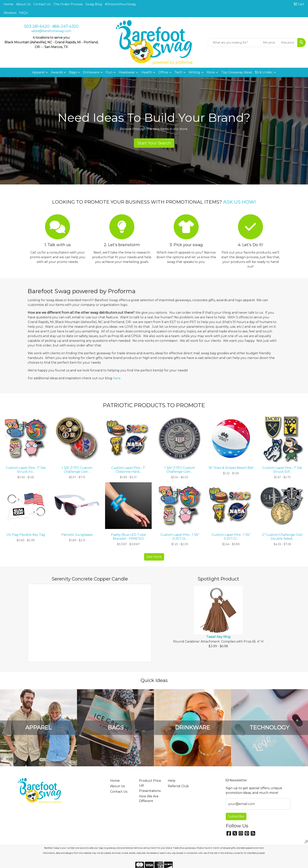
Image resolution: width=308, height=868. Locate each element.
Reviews (10, 13)
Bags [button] (73, 72)
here (117, 378)
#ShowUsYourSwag (120, 4)
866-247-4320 (65, 26)
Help (172, 781)
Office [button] (163, 72)
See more (154, 557)
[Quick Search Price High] (288, 43)
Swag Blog (94, 4)
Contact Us (42, 4)
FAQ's (23, 13)
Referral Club (178, 786)
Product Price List (150, 783)
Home (8, 4)
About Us (23, 4)
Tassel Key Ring (218, 637)
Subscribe (236, 816)
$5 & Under (264, 72)
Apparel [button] (38, 72)
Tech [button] (178, 72)
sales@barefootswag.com (51, 31)
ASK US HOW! (240, 202)
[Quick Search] (234, 43)
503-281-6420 (37, 26)
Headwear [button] (127, 72)
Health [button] (147, 72)
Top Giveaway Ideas (237, 72)
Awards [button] (57, 72)
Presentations (150, 791)
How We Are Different (149, 799)
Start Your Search (154, 143)
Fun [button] (109, 72)
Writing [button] (194, 72)
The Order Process (68, 4)
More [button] (211, 72)
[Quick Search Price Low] (270, 43)
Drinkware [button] (91, 72)
